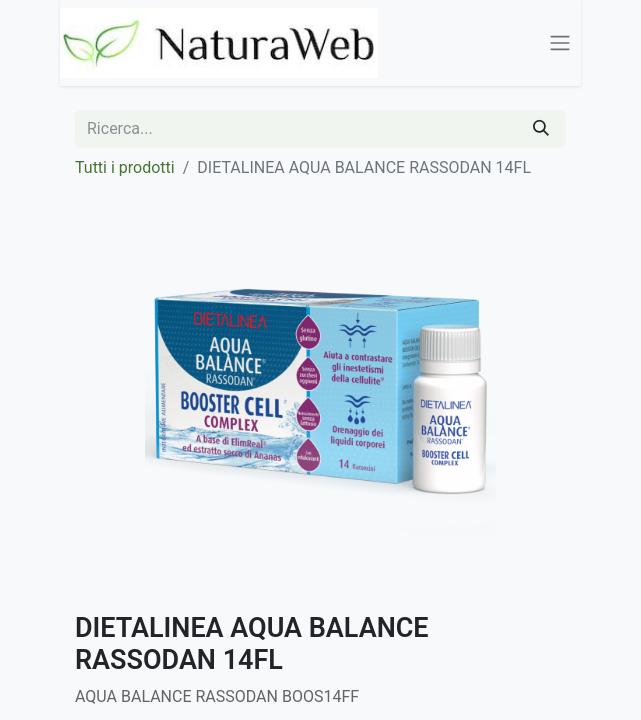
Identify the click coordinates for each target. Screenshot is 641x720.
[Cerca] (541, 129)
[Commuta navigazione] (560, 43)
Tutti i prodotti (125, 167)
